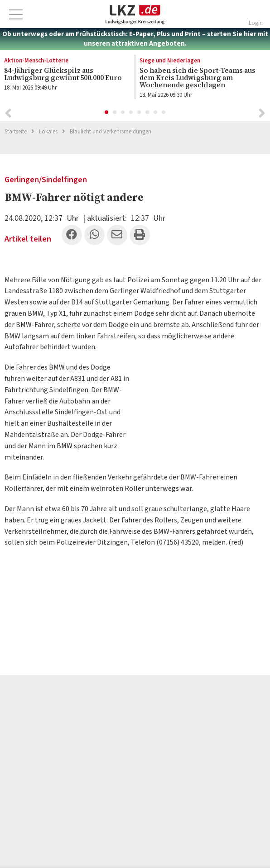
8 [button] (164, 113)
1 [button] (107, 113)
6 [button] (148, 113)
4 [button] (131, 113)
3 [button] (123, 113)
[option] (198, 79)
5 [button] (140, 113)
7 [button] (156, 113)
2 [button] (115, 113)
